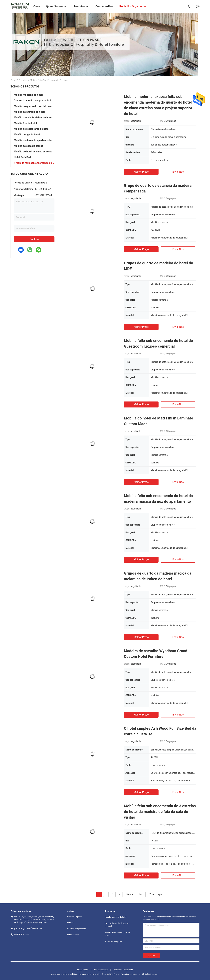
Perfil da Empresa (75, 917)
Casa (13, 80)
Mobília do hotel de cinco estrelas (33, 152)
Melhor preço (141, 172)
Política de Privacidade (123, 970)
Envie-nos (178, 172)
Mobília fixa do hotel (25, 123)
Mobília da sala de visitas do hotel (33, 118)
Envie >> (151, 956)
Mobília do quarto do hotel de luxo (33, 106)
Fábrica (70, 923)
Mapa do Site (83, 970)
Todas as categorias (114, 941)
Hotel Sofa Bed (22, 157)
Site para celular (101, 970)
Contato (34, 239)
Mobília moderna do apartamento (33, 140)
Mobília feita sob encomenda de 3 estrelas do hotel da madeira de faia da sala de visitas (160, 812)
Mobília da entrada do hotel (29, 112)
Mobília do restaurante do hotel (31, 129)
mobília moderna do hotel (28, 95)
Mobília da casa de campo (29, 146)
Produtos (23, 80)
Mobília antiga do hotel (27, 135)
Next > (130, 894)
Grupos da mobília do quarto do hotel (34, 100)
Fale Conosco (73, 935)
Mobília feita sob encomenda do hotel (35, 163)
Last (141, 894)
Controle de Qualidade (77, 929)
